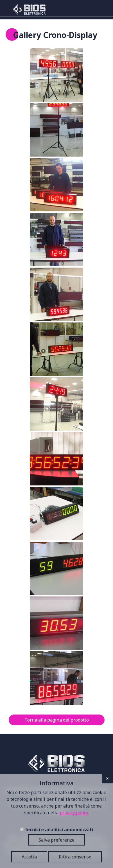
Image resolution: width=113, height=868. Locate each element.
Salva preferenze (56, 840)
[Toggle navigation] (100, 10)
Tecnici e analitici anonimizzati (59, 829)
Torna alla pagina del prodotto (57, 720)
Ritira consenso (75, 857)
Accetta (29, 857)
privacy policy (74, 813)
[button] (56, 75)
